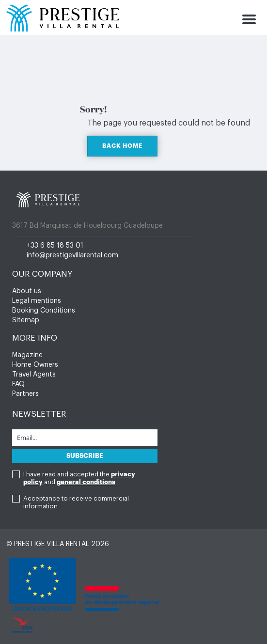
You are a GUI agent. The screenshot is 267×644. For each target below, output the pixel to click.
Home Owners (35, 365)
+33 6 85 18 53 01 (55, 246)
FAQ (18, 384)
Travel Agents (34, 375)
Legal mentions (37, 301)
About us (27, 291)
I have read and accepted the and (79, 478)
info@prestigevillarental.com (72, 255)
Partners (25, 394)
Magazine (27, 355)
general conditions (86, 482)
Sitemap (26, 320)
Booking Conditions (44, 311)
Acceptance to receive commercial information (76, 502)
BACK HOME (122, 146)
